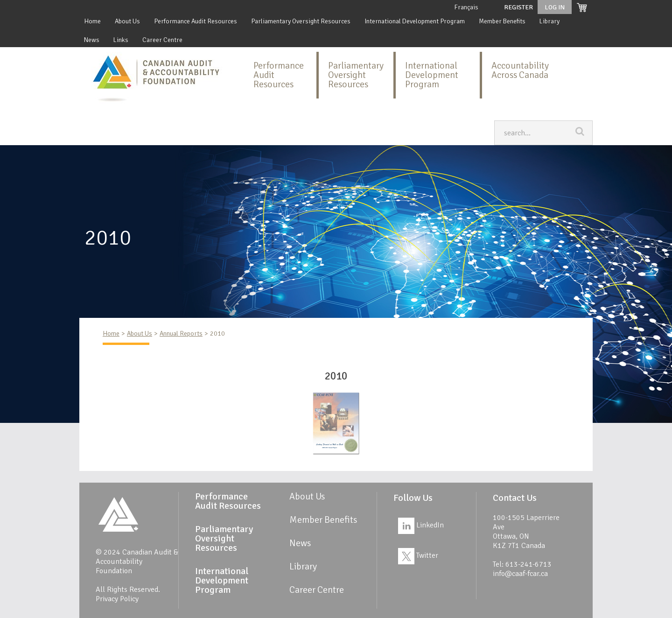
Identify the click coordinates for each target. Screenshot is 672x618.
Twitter (418, 555)
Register (518, 7)
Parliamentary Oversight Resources (301, 21)
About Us (127, 21)
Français (466, 7)
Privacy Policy (117, 599)
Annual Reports (181, 334)
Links (121, 40)
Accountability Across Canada (520, 70)
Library (549, 21)
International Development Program (415, 21)
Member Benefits (502, 21)
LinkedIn (421, 525)
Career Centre (162, 40)
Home (92, 21)
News (92, 40)
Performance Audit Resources (196, 21)
